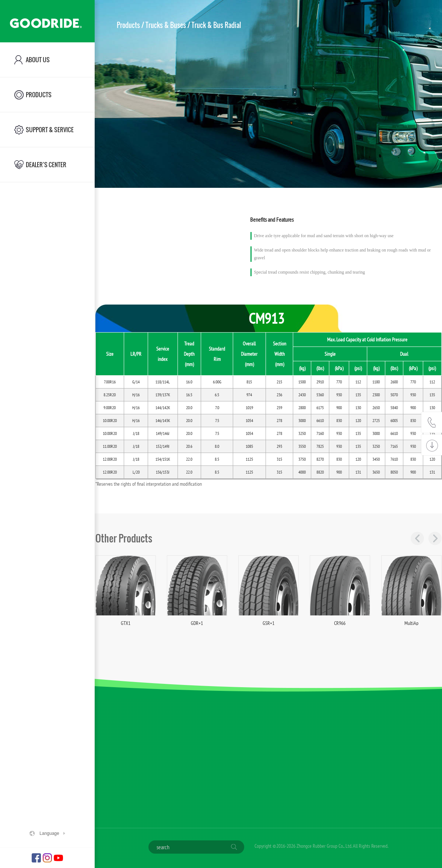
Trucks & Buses (166, 25)
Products (128, 25)
